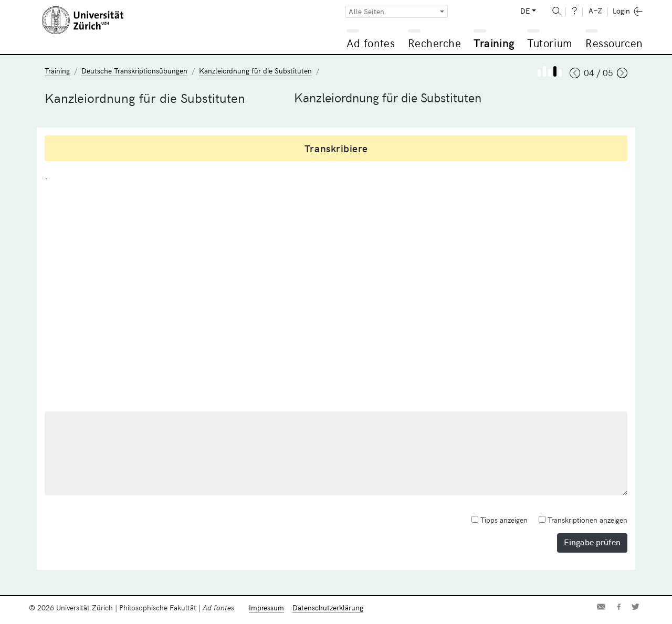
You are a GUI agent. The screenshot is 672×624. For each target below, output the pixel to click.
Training (494, 43)
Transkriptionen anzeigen (583, 520)
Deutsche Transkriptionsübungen (134, 71)
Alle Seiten (366, 11)
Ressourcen (614, 43)
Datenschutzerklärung (328, 607)
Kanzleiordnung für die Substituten (255, 71)
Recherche (435, 43)
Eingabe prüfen (592, 542)
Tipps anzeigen (500, 520)
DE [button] (525, 11)
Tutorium (549, 43)
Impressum (266, 607)
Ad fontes (371, 43)
